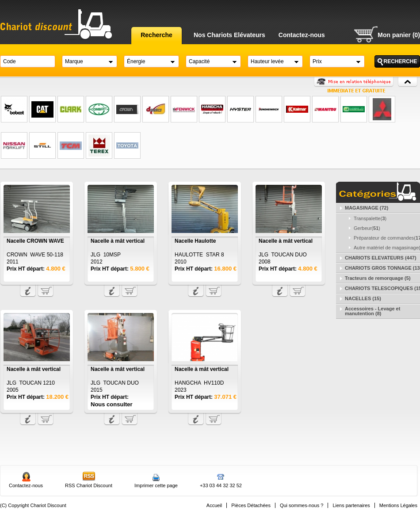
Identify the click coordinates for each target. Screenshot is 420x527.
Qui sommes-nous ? (302, 505)
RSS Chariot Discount (89, 485)
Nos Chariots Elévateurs (229, 35)
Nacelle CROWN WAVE (35, 241)
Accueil (214, 505)
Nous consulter (112, 404)
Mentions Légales (398, 505)
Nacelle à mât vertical (118, 241)
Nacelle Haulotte (195, 241)
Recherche (157, 35)
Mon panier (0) (399, 35)
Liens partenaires (351, 505)
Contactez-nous (302, 35)
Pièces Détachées (251, 505)
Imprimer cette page (156, 485)
